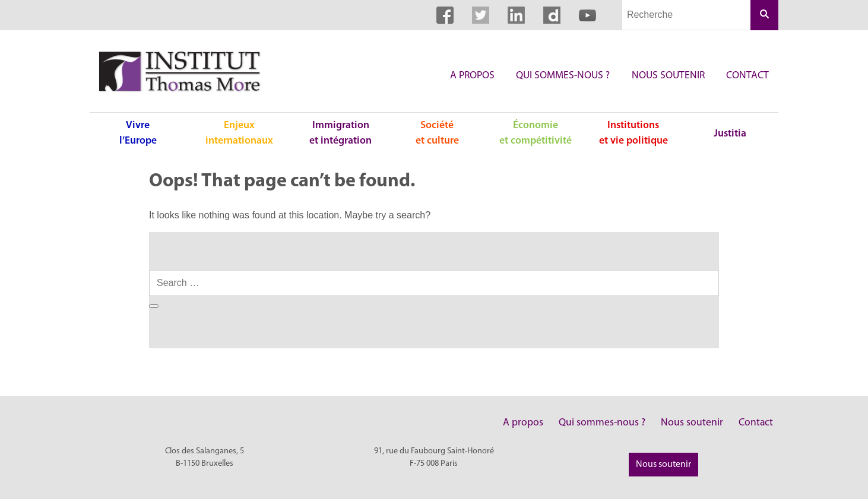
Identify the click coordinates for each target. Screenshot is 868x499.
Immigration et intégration (340, 133)
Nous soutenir (668, 76)
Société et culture (437, 133)
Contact (747, 76)
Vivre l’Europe (138, 133)
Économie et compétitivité (536, 133)
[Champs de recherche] (686, 15)
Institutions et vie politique (633, 133)
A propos (472, 76)
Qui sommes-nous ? (563, 76)
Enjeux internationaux (239, 133)
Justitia (730, 134)
